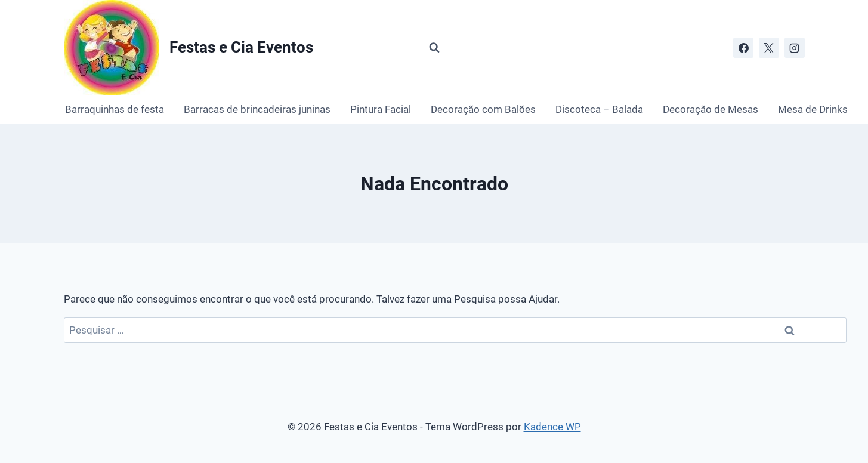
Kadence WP (552, 427)
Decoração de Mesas (711, 109)
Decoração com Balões (483, 109)
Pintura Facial (381, 109)
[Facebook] (743, 48)
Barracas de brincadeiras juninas (257, 109)
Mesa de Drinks (813, 109)
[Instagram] (795, 48)
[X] (769, 48)
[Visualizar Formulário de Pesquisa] (434, 48)
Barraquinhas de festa (115, 109)
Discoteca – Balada (599, 109)
